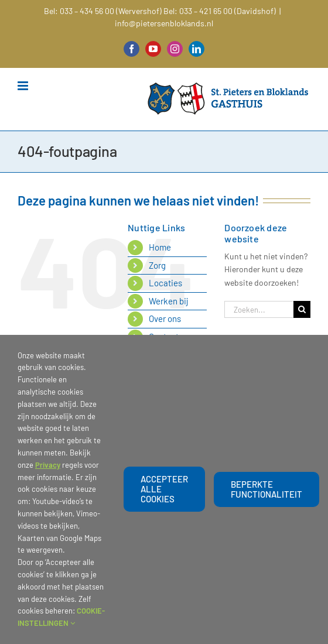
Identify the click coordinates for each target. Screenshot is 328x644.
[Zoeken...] (259, 309)
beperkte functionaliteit (266, 489)
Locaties (165, 283)
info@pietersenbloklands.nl (164, 23)
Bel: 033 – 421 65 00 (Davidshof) (220, 11)
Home (160, 247)
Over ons (165, 318)
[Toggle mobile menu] (24, 86)
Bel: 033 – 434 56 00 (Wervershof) (103, 11)
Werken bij (169, 301)
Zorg (157, 265)
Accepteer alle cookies (164, 489)
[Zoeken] (302, 309)
